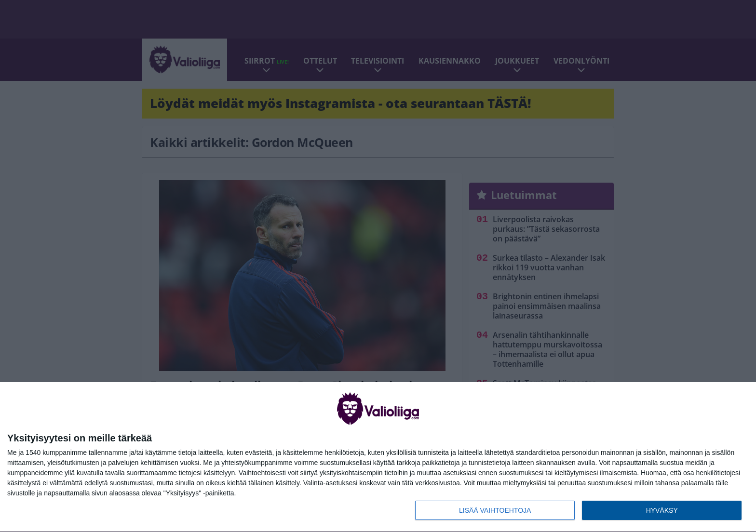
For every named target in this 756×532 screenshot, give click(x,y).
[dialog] (378, 457)
